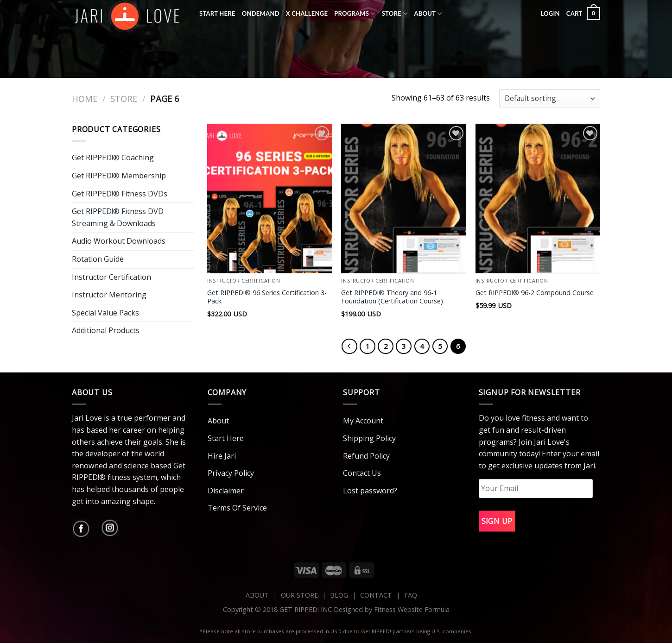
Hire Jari (222, 456)
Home (85, 98)
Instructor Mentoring (109, 295)
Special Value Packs (105, 313)
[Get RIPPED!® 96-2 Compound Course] (538, 199)
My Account (363, 421)
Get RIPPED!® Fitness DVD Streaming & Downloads (118, 217)
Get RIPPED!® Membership (119, 176)
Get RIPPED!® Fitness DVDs (120, 194)
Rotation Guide (98, 259)
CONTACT (377, 595)
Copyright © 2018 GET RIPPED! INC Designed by (298, 609)
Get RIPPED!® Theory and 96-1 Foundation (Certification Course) (392, 297)
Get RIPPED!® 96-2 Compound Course (535, 293)
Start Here (217, 13)
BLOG (339, 595)
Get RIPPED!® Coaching (113, 158)
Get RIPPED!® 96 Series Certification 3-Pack (267, 297)
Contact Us (362, 473)
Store (395, 14)
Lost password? (370, 491)
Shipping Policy (369, 438)
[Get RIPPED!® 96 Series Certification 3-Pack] (270, 199)
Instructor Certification (111, 277)
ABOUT (257, 595)
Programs (355, 14)
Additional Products (106, 330)
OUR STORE (299, 595)
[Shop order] (550, 98)
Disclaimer (226, 491)
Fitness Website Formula (412, 609)
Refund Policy (366, 456)
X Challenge (307, 13)
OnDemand (261, 13)
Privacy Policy (231, 473)
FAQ (411, 595)
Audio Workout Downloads (119, 241)
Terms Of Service (237, 508)
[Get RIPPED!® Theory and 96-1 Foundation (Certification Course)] (404, 199)
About (428, 14)
